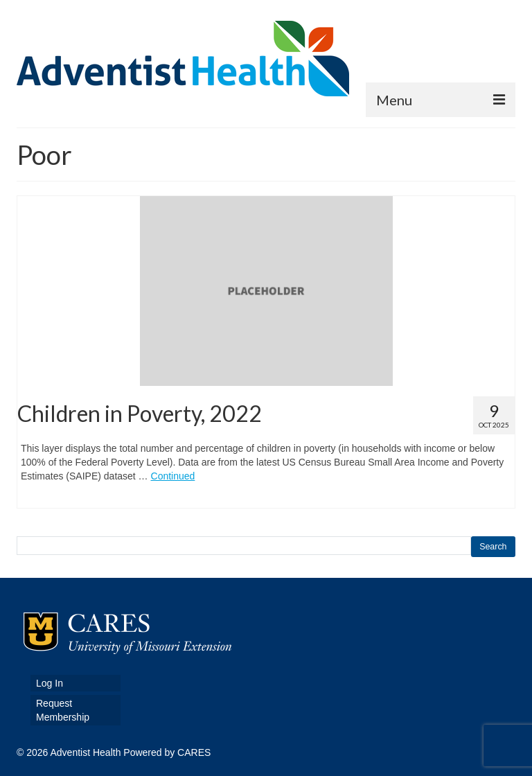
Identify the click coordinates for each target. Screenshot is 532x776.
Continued (173, 476)
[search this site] (244, 546)
